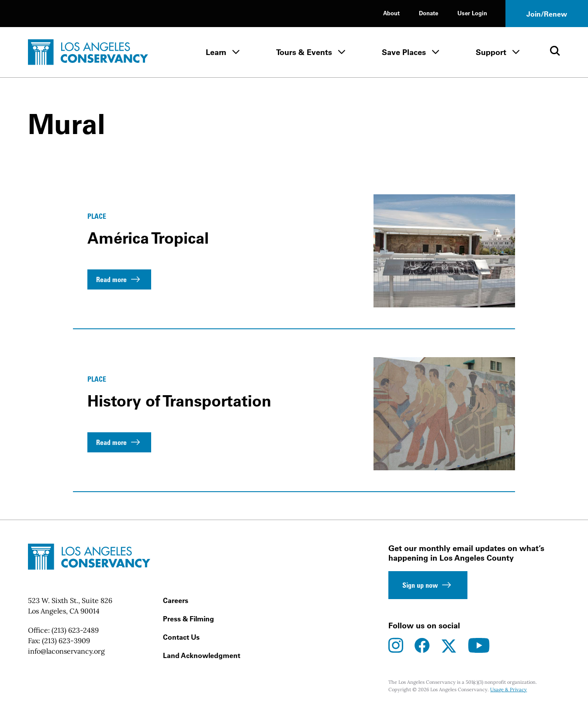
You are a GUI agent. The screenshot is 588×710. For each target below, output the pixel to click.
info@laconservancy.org (66, 651)
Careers (176, 600)
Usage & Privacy (508, 689)
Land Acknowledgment (202, 655)
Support (491, 52)
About (391, 13)
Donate (429, 13)
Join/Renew (547, 14)
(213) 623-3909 (66, 641)
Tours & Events (304, 52)
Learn (216, 52)
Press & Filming (189, 619)
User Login (472, 13)
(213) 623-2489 (75, 630)
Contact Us (181, 637)
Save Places (404, 52)
